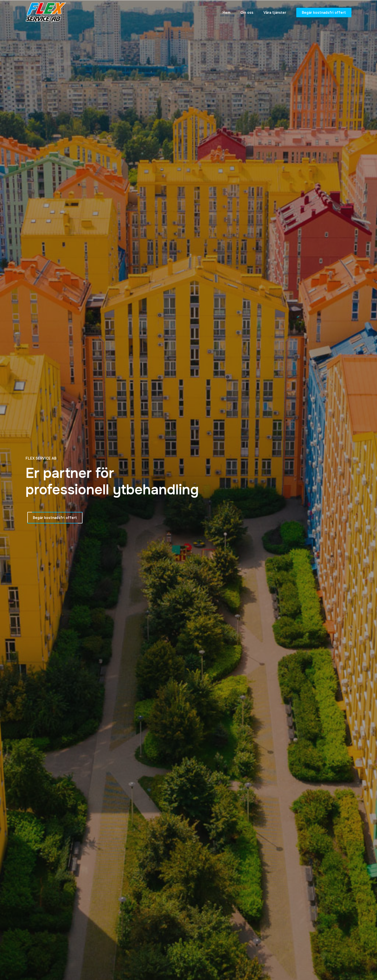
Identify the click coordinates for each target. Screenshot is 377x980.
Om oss (247, 13)
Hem (226, 13)
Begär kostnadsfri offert (324, 13)
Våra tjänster (275, 13)
